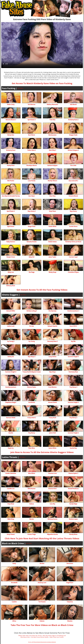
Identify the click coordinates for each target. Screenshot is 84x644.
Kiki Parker (11, 181)
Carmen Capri (73, 257)
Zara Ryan (32, 196)
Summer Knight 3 (73, 402)
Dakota (42, 621)
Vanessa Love (52, 473)
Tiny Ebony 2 (73, 418)
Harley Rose (11, 165)
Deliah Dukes (52, 242)
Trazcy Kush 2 (32, 418)
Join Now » (21, 88)
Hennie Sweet (52, 402)
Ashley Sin (11, 357)
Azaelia (11, 433)
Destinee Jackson (11, 387)
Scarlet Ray (73, 448)
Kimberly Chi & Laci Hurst (73, 242)
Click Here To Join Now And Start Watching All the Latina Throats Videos (42, 538)
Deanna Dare (52, 489)
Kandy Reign (73, 504)
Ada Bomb (73, 104)
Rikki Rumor (32, 489)
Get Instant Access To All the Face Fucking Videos (42, 290)
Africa (14, 621)
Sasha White (52, 448)
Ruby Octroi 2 (11, 242)
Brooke (42, 563)
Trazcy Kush (52, 418)
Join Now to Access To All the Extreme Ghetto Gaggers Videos (42, 452)
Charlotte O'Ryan (73, 272)
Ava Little (73, 165)
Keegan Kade (73, 135)
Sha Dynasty (52, 311)
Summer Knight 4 (11, 372)
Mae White (32, 473)
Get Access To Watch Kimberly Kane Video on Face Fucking (42, 83)
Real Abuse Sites (25, 637)
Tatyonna (70, 602)
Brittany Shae (11, 286)
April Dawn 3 (32, 120)
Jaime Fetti (52, 433)
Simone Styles (32, 387)
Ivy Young (32, 341)
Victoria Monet (73, 196)
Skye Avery (73, 211)
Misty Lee (11, 272)
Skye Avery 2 (32, 211)
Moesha (70, 621)
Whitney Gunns (52, 519)
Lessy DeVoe (52, 357)
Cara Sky (52, 504)
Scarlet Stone (73, 226)
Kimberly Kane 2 (73, 120)
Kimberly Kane (11, 150)
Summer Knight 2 (73, 433)
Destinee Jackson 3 (73, 311)
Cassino (14, 602)
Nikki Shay (11, 519)
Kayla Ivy (11, 448)
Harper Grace (11, 257)
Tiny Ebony (32, 433)
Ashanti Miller (11, 311)
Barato (32, 519)
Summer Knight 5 (73, 357)
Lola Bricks (32, 402)
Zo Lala (32, 326)
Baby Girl (32, 257)
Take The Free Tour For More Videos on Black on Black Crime (42, 625)
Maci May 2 (52, 150)
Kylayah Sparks (52, 326)
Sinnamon (70, 563)
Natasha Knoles (32, 242)
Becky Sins (11, 135)
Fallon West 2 (32, 150)
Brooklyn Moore (32, 165)
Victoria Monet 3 (11, 120)
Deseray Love (42, 583)
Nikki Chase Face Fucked (57, 637)
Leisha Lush (11, 326)
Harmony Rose (73, 372)
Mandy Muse (73, 534)
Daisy (14, 563)
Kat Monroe (32, 104)
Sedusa (32, 504)
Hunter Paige (32, 534)
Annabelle (14, 583)
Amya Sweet (11, 534)
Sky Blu (73, 341)
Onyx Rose (11, 504)
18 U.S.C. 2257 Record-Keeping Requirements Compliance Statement (42, 642)
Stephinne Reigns (11, 402)
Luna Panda (32, 181)
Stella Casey (11, 104)
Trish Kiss (52, 120)
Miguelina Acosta (52, 534)
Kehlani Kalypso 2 (73, 150)
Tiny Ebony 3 (73, 387)
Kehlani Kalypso (52, 165)
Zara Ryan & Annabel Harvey (11, 196)
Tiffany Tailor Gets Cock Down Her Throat (30, 636)
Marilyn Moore (52, 181)
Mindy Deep (52, 272)
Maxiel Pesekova (73, 489)
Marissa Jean (52, 135)
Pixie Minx (32, 448)
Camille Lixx (11, 489)
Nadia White (52, 226)
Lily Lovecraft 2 (73, 181)
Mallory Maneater (52, 104)
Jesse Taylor (52, 257)
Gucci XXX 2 (73, 326)
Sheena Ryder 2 (73, 473)
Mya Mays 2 (32, 357)
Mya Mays (52, 372)
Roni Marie (32, 135)
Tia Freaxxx (42, 602)
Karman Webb (11, 418)
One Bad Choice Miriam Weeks (40, 637)
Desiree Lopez (73, 519)
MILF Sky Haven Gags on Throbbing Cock (54, 636)
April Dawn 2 (11, 211)
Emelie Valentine (11, 473)
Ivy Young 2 (11, 341)
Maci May (52, 196)
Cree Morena (52, 387)
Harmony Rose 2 (52, 341)
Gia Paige (32, 272)
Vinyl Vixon (52, 211)
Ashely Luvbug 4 (32, 311)
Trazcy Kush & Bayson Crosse (32, 372)
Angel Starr (70, 583)
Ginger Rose (32, 226)
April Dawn (11, 226)
